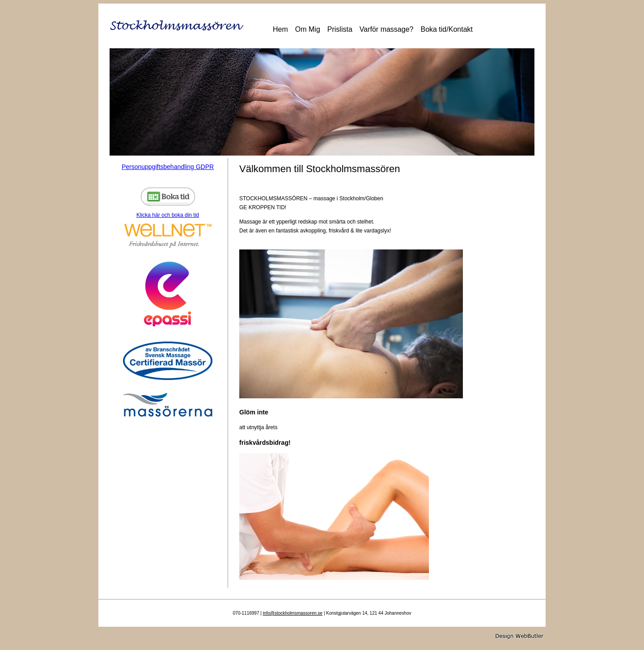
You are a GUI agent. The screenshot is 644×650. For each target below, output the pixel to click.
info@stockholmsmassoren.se (293, 613)
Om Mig (308, 29)
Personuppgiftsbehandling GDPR (168, 167)
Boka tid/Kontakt (447, 29)
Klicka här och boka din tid (168, 203)
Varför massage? (387, 29)
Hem (280, 29)
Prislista (340, 29)
